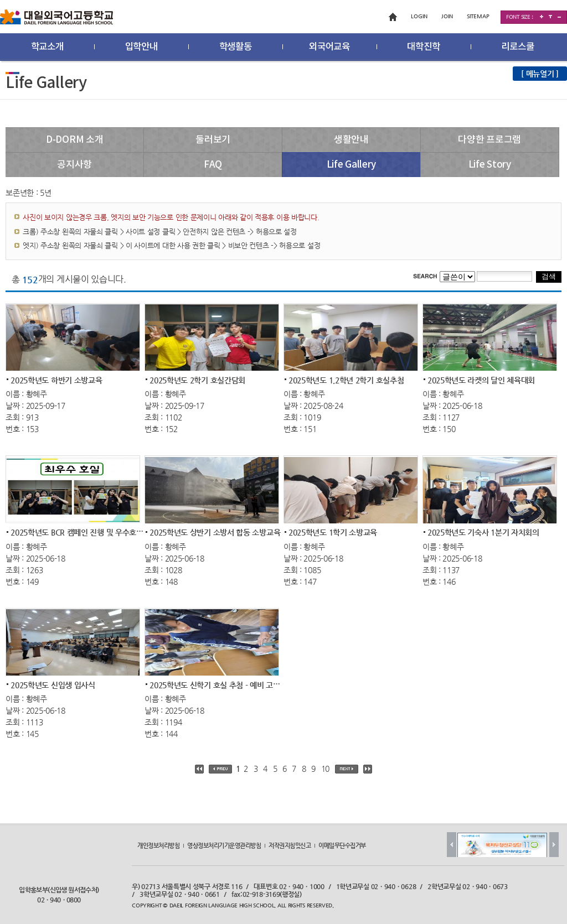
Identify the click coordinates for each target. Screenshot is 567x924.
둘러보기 (213, 140)
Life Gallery (351, 165)
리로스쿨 (517, 47)
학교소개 (47, 47)
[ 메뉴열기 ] (540, 74)
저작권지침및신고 (290, 845)
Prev (452, 845)
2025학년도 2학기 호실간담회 (197, 380)
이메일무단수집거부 (342, 845)
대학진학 (423, 47)
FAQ (213, 165)
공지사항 (74, 165)
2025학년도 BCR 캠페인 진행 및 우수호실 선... (84, 532)
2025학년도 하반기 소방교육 (56, 380)
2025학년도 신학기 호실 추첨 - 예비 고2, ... (218, 684)
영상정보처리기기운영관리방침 (224, 845)
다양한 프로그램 (489, 140)
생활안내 (351, 140)
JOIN (447, 16)
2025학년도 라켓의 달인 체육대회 (481, 380)
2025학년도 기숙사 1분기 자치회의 (483, 532)
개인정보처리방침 (158, 845)
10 (325, 769)
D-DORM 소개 (74, 140)
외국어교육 (329, 47)
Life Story (490, 165)
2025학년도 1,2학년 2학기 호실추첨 (346, 380)
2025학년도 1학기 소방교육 (333, 532)
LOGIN (419, 16)
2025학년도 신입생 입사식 (53, 684)
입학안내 (141, 47)
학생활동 (236, 47)
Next (554, 845)
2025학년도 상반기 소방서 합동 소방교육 (215, 532)
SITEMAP (478, 16)
